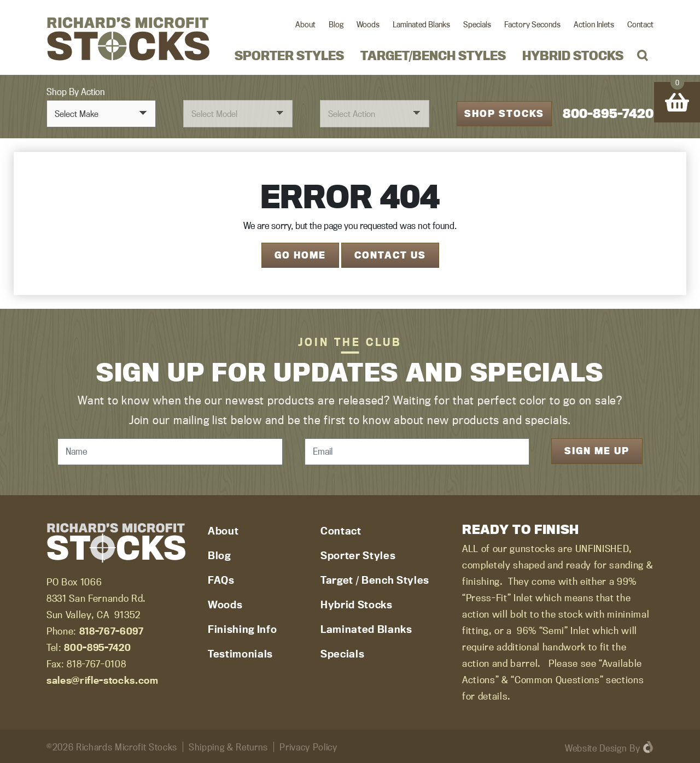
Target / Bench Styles (375, 578)
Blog (336, 24)
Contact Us (390, 253)
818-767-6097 (112, 629)
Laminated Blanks (421, 24)
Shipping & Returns (228, 745)
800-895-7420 (608, 113)
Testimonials (240, 652)
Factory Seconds (532, 24)
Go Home (300, 253)
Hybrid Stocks (573, 56)
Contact (640, 24)
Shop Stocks (504, 112)
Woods (368, 24)
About (305, 24)
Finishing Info (242, 627)
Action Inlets (594, 24)
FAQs (221, 578)
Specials (477, 24)
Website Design (596, 746)
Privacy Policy (308, 745)
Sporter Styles (289, 56)
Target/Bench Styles (433, 56)
